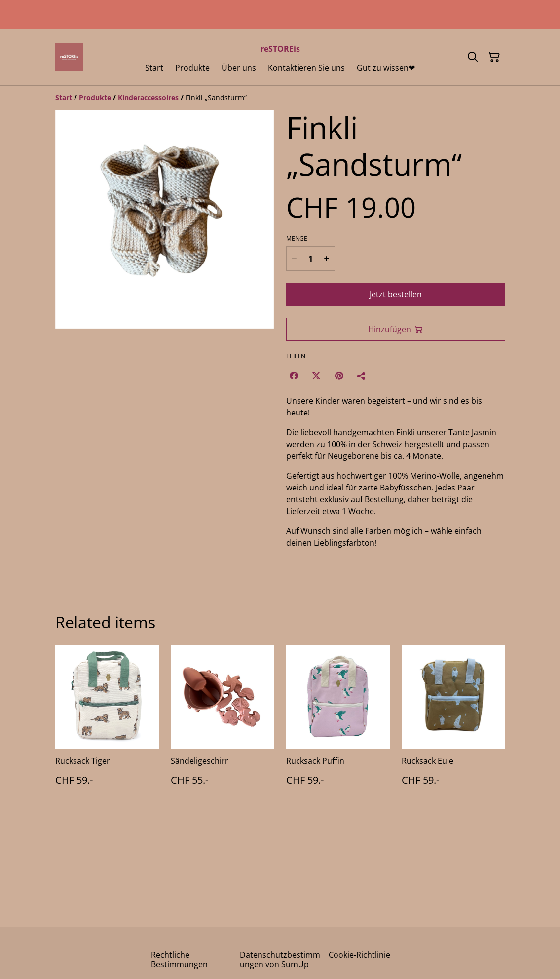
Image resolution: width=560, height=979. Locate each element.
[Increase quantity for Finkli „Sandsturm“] (327, 259)
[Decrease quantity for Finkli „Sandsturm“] (294, 259)
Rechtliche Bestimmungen (179, 960)
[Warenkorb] (494, 57)
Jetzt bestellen (396, 294)
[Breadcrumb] (280, 98)
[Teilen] (362, 376)
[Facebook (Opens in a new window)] (294, 376)
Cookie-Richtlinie (359, 955)
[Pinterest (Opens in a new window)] (339, 376)
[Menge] (310, 259)
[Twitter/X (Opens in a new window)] (316, 376)
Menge (297, 239)
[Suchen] (473, 57)
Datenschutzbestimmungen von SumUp (280, 960)
